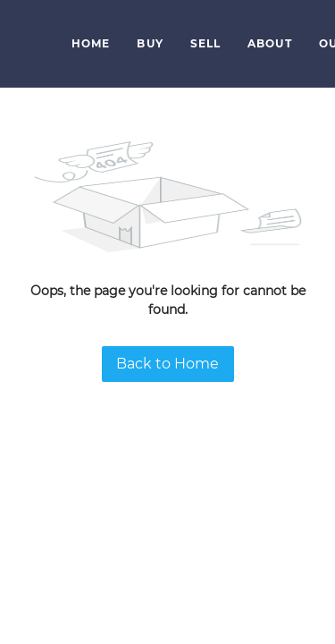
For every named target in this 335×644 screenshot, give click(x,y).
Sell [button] (205, 43)
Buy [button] (150, 43)
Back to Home (167, 364)
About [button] (270, 43)
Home (91, 43)
